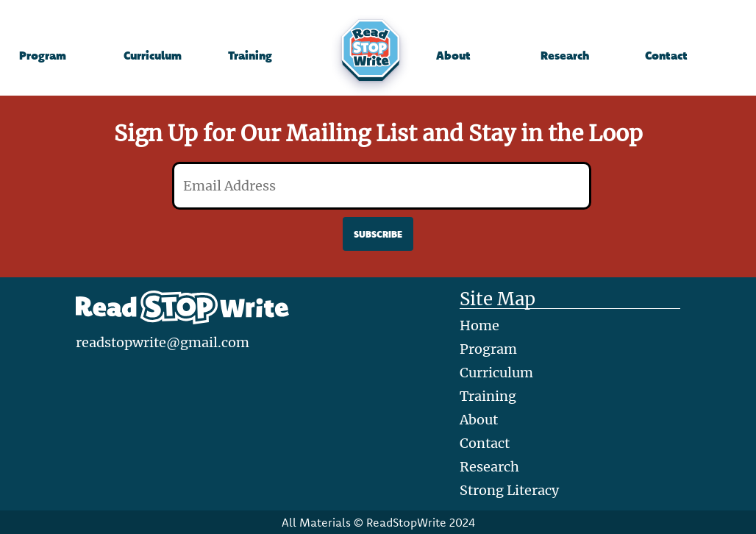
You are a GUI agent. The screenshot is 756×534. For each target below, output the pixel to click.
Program (43, 55)
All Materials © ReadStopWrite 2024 (378, 522)
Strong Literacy (509, 490)
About (453, 55)
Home (479, 325)
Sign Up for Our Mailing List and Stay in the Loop (378, 133)
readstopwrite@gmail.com (163, 342)
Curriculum (153, 55)
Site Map (498, 300)
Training (250, 55)
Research (565, 55)
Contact (666, 55)
